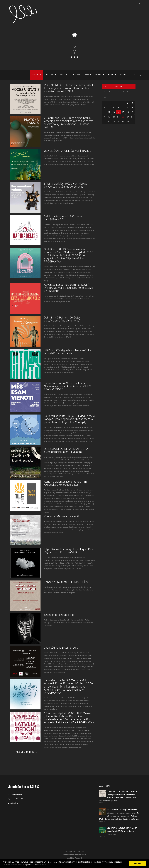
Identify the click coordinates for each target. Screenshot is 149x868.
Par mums (51, 75)
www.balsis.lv (13, 803)
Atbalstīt (124, 75)
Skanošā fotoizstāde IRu (59, 615)
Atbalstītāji (75, 75)
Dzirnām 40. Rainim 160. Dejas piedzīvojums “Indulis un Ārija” (62, 319)
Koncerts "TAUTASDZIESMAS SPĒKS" (67, 582)
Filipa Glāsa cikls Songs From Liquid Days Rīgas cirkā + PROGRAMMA (69, 551)
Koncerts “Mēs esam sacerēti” (62, 516)
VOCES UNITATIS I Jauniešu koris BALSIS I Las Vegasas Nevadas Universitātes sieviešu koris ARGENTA (69, 88)
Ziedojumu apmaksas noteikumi (75, 855)
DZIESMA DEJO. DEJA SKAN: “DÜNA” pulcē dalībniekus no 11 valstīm (66, 450)
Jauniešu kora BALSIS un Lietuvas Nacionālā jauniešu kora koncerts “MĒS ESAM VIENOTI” (67, 386)
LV (135, 4)
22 (123, 117)
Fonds (88, 75)
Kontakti (63, 75)
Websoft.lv (79, 858)
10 (30, 752)
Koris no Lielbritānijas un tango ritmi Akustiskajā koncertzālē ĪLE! (66, 483)
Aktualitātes (37, 75)
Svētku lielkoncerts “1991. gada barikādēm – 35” (63, 218)
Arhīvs (112, 75)
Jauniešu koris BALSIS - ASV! (62, 648)
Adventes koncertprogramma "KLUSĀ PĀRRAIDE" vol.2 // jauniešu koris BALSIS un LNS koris (69, 288)
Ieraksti (100, 75)
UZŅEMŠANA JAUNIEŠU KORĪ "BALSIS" (68, 151)
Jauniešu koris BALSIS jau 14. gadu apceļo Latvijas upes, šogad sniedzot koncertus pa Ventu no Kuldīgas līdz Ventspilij (69, 419)
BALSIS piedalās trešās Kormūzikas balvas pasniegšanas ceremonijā (66, 185)
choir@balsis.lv (17, 794)
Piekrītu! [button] (137, 863)
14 (33, 752)
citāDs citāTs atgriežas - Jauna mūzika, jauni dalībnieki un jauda (68, 352)
